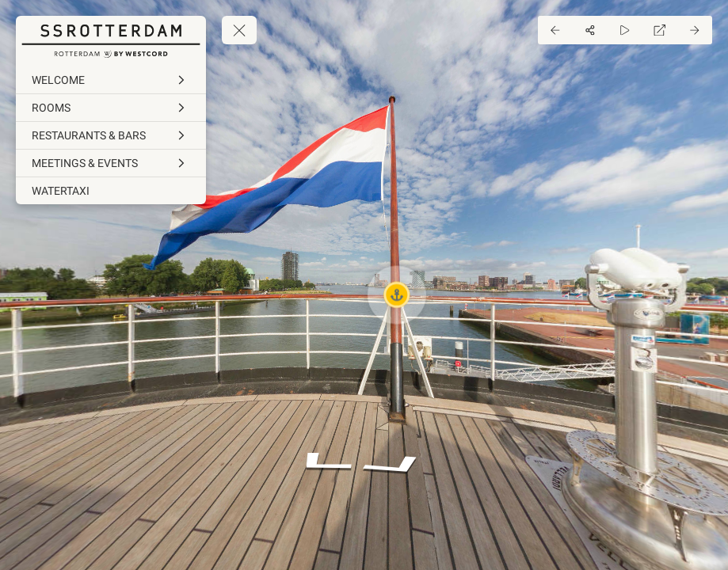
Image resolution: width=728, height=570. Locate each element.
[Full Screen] (660, 30)
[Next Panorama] (695, 30)
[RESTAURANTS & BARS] (111, 135)
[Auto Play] (625, 30)
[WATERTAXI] (111, 191)
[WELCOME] (111, 80)
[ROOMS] (111, 108)
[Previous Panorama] (555, 30)
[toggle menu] (239, 30)
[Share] (590, 30)
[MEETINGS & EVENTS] (111, 163)
